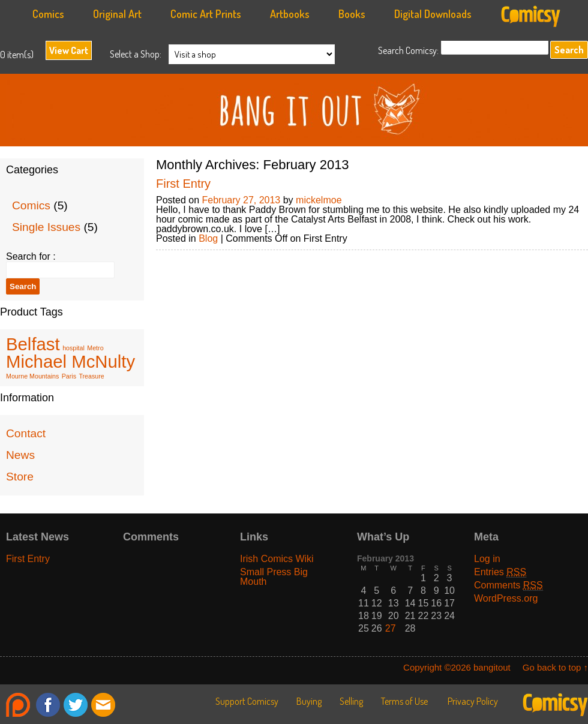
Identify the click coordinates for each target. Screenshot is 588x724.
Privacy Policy (473, 701)
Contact (26, 433)
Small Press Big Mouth (274, 577)
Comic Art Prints (206, 14)
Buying (309, 701)
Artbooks (290, 14)
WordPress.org (506, 598)
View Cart (69, 50)
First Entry (183, 184)
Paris (69, 376)
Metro (95, 348)
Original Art (117, 14)
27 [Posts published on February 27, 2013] (391, 628)
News (20, 455)
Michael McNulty (70, 361)
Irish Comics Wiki (277, 559)
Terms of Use (404, 701)
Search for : (31, 256)
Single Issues (46, 227)
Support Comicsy (247, 701)
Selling (351, 701)
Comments (508, 585)
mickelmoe (319, 200)
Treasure (91, 376)
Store (20, 477)
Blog (208, 238)
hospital (73, 348)
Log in (487, 559)
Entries (500, 572)
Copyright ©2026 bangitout (457, 667)
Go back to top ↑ (555, 667)
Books (352, 14)
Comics (48, 14)
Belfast (33, 344)
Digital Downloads (433, 14)
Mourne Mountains (32, 376)
